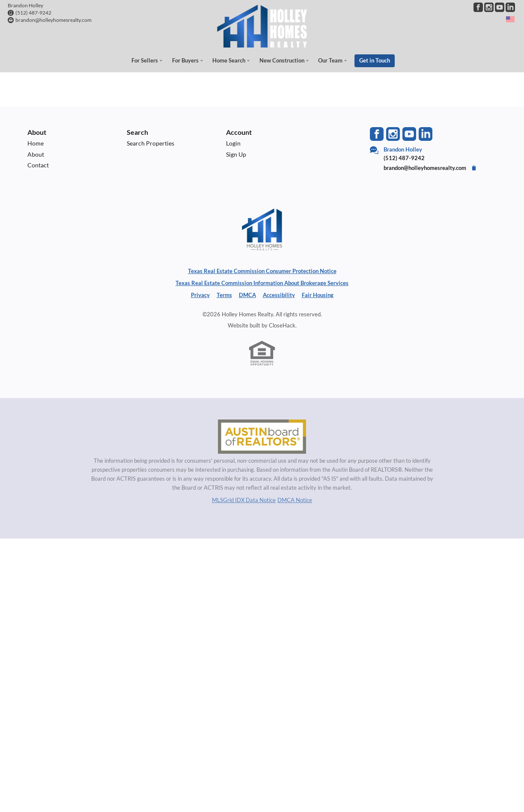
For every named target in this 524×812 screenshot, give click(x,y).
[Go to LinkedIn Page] (510, 7)
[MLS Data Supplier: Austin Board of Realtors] (262, 437)
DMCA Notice (295, 500)
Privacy (200, 295)
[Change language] (510, 19)
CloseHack (282, 325)
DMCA (247, 295)
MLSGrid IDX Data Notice (244, 500)
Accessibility (279, 295)
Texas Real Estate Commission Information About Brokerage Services (262, 283)
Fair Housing (318, 295)
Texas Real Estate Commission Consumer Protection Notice (262, 271)
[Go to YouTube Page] (500, 7)
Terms (224, 295)
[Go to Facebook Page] (478, 7)
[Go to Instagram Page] (489, 7)
